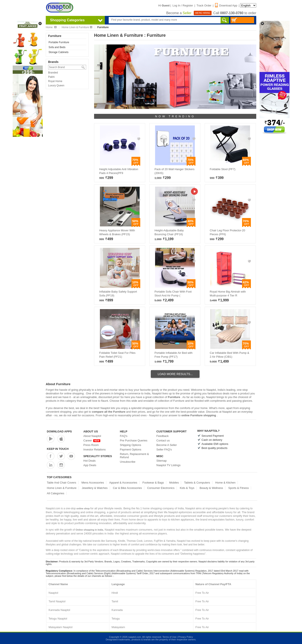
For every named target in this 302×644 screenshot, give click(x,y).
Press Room (91, 445)
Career (92, 440)
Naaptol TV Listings (169, 465)
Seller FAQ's (164, 449)
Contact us (163, 440)
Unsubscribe (128, 462)
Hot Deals (89, 461)
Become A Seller (167, 445)
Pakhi (51, 77)
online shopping (74, 393)
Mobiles (174, 483)
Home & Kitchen (225, 483)
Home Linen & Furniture (77, 27)
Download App (226, 5)
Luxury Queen (56, 85)
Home (51, 27)
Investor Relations (95, 449)
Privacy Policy (186, 637)
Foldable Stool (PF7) (223, 169)
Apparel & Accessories (123, 483)
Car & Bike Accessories (127, 488)
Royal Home (55, 81)
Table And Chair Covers (62, 483)
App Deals (90, 465)
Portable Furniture (59, 42)
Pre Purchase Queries (134, 440)
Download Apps (59, 431)
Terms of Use (169, 637)
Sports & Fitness (239, 488)
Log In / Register (183, 5)
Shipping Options (130, 445)
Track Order (204, 5)
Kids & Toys (187, 488)
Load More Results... (175, 374)
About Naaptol (92, 436)
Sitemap (162, 461)
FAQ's (124, 436)
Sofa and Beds (57, 47)
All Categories (56, 493)
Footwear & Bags (153, 483)
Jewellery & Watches (95, 488)
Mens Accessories (93, 483)
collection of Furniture (171, 401)
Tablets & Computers (197, 483)
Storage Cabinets (59, 52)
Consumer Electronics (161, 488)
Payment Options (131, 449)
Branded (53, 73)
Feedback (162, 436)
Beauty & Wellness (211, 488)
